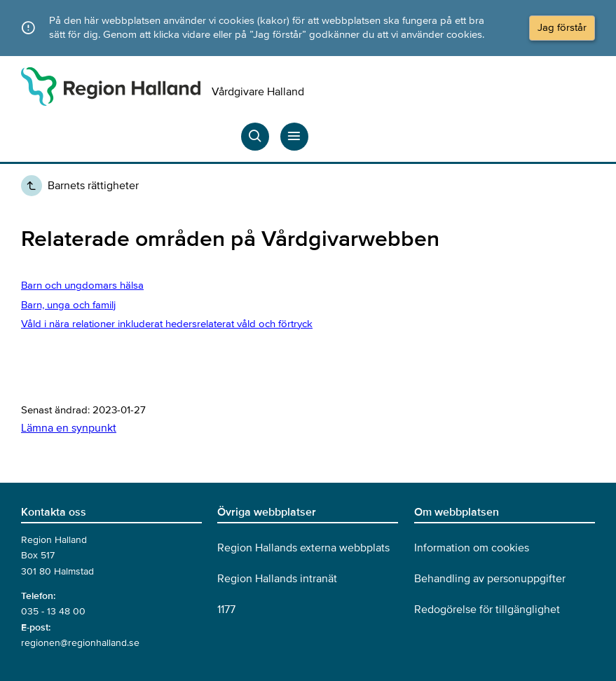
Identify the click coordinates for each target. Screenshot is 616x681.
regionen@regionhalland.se (80, 643)
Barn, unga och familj (68, 305)
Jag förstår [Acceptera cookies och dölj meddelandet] (562, 27)
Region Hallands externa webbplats (303, 548)
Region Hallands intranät (277, 579)
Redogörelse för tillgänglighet (487, 610)
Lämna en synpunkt (69, 428)
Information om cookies (472, 548)
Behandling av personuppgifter (490, 579)
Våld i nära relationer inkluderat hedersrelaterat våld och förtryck (167, 324)
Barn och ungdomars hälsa (82, 285)
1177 (226, 610)
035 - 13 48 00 (53, 611)
